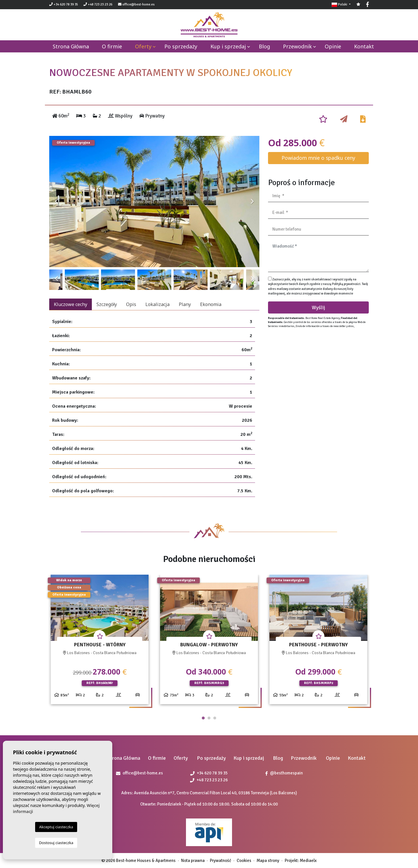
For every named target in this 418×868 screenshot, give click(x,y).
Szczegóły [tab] (107, 304)
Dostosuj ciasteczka (56, 843)
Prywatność (221, 861)
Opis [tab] (131, 304)
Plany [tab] (185, 304)
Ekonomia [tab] (211, 304)
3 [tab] (215, 718)
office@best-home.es (138, 4)
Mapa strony (268, 861)
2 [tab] (209, 718)
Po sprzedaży (181, 46)
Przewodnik (297, 46)
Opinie (333, 46)
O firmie (112, 46)
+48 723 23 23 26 (98, 4)
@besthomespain (284, 773)
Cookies (244, 861)
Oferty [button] (143, 46)
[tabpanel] (100, 642)
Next (252, 202)
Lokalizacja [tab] (157, 304)
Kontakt (364, 46)
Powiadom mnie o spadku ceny (318, 158)
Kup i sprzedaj (228, 46)
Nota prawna (193, 861)
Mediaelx (308, 861)
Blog (264, 46)
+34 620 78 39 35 (64, 4)
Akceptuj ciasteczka (56, 827)
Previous (56, 202)
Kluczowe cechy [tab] (71, 304)
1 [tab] (203, 718)
